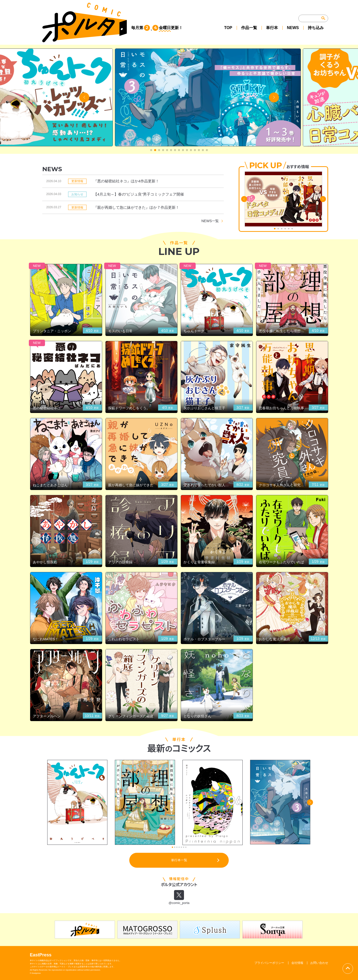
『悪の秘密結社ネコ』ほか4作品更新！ (126, 181)
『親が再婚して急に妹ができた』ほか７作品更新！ (136, 207)
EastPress (41, 955)
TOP (228, 28)
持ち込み (316, 28)
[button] (151, 150)
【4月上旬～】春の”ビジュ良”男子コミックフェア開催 (139, 194)
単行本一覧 (179, 860)
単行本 (272, 28)
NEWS (293, 28)
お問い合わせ (319, 963)
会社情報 (297, 963)
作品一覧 (249, 28)
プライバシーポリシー (269, 963)
